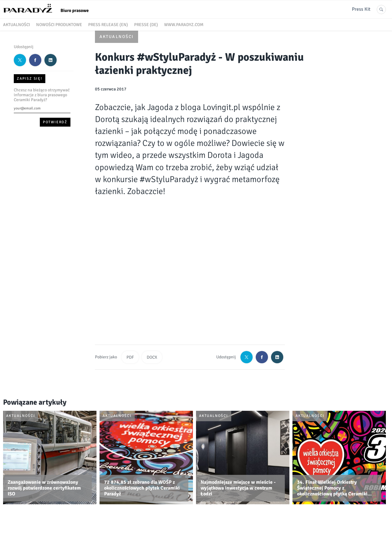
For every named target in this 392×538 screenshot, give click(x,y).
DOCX (152, 357)
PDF (130, 357)
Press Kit (361, 9)
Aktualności (17, 25)
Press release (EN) (108, 25)
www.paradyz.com (184, 25)
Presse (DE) (146, 25)
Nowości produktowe (59, 25)
